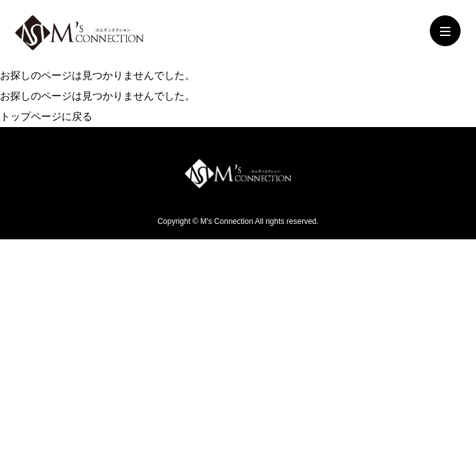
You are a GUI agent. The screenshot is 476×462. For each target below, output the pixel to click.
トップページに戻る (46, 116)
